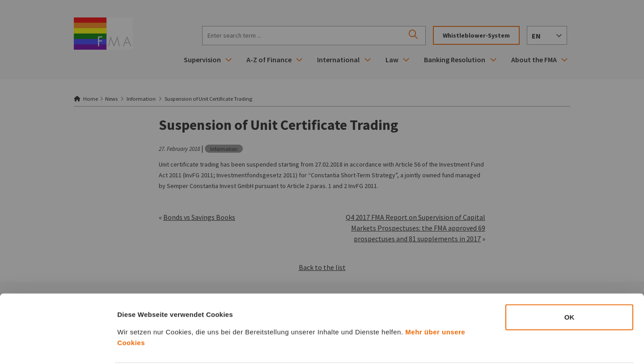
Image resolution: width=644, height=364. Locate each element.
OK (570, 283)
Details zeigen (476, 346)
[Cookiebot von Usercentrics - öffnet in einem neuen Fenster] (58, 347)
